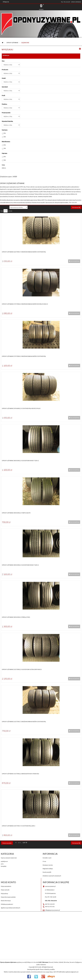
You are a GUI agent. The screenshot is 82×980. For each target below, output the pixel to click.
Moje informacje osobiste (8, 897)
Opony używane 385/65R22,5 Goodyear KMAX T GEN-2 (20, 461)
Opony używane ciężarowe (9, 858)
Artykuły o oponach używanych (52, 876)
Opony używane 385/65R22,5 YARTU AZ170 (16, 513)
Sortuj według (4, 207)
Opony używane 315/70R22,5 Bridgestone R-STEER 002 (20, 774)
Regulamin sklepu (48, 869)
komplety (4, 866)
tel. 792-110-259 (66, 2)
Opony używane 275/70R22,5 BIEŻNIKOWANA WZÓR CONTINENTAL (24, 356)
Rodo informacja (6, 901)
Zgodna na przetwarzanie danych (11, 908)
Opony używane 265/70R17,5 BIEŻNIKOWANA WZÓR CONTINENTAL (24, 252)
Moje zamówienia (6, 886)
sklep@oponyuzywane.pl (53, 910)
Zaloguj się (6, 2)
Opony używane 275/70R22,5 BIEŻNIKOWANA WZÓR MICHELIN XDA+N (25, 304)
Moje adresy (4, 893)
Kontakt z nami (47, 858)
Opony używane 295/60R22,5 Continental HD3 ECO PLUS (21, 408)
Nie (5, 133)
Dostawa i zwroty (48, 865)
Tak (5, 137)
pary (2, 864)
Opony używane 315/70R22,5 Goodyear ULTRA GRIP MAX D (22, 669)
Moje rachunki (5, 890)
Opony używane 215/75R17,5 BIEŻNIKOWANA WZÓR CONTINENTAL (24, 722)
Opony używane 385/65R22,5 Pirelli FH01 (16, 617)
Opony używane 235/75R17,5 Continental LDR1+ (19, 826)
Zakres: (4, 168)
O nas (44, 861)
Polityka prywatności (7, 904)
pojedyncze (4, 861)
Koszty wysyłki (47, 872)
